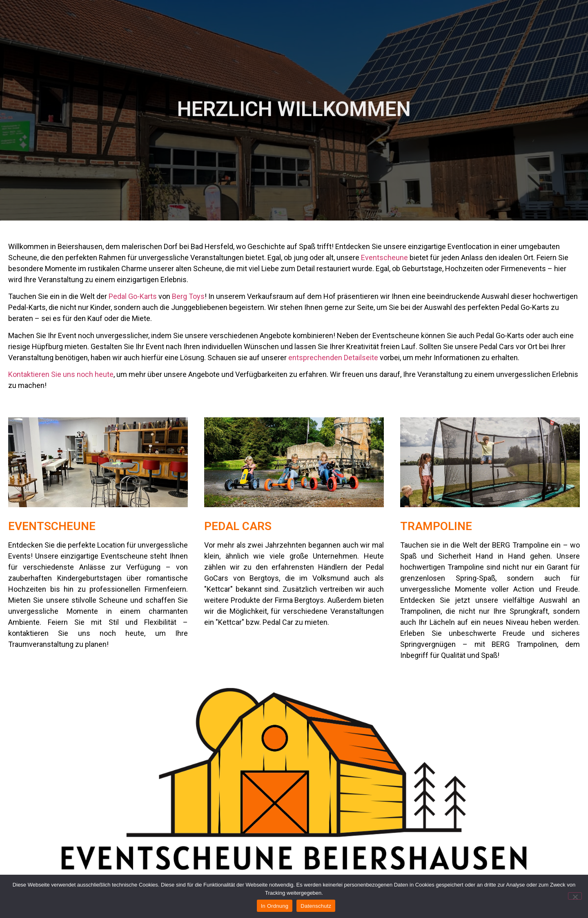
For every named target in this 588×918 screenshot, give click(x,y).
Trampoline (436, 526)
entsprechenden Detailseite (333, 358)
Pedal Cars (238, 526)
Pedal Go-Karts (133, 296)
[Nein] (575, 896)
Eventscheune (384, 257)
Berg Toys (188, 296)
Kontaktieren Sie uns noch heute (61, 374)
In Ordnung (275, 906)
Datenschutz (316, 906)
